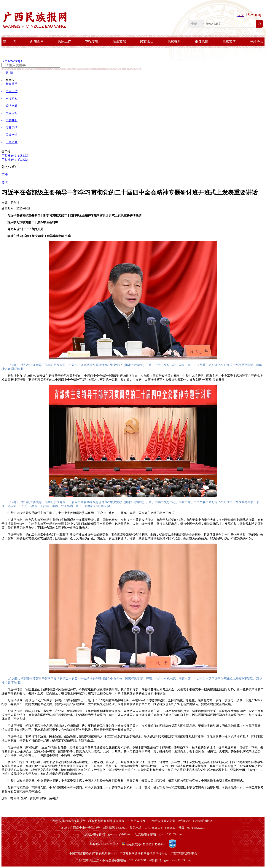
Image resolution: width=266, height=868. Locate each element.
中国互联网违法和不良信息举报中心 (93, 854)
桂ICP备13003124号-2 (104, 844)
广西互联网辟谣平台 (184, 854)
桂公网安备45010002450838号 (143, 844)
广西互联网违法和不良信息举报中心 (144, 854)
